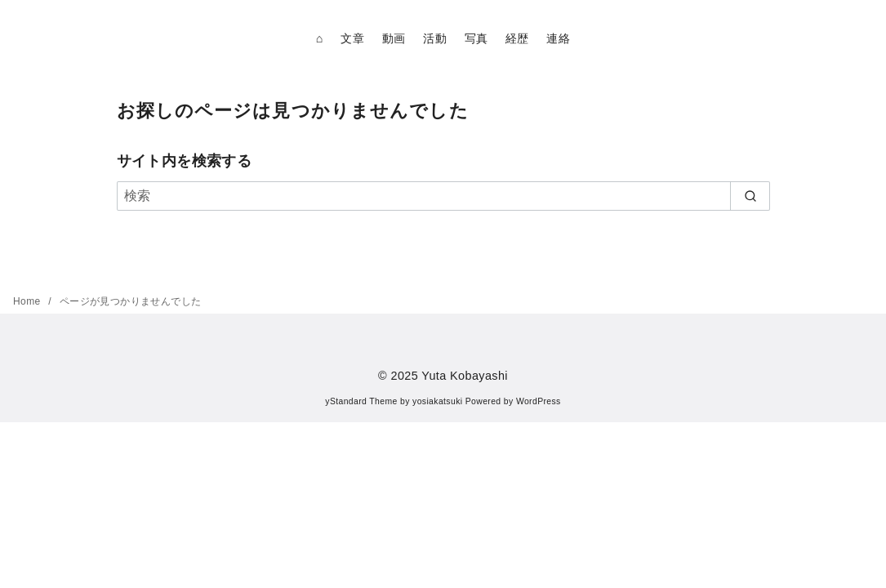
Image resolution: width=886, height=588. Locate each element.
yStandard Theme (361, 401)
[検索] (443, 196)
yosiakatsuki (437, 401)
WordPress (539, 401)
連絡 (558, 38)
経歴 (517, 38)
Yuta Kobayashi (465, 376)
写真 (476, 38)
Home (28, 301)
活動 (435, 38)
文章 (352, 38)
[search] (750, 196)
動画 (394, 38)
